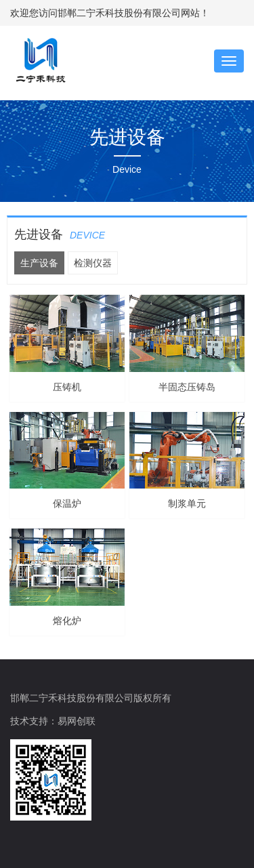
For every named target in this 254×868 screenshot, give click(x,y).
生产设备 (39, 263)
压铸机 (67, 387)
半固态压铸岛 (187, 387)
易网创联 (77, 721)
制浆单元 (187, 503)
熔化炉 (67, 621)
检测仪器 (93, 263)
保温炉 (67, 503)
